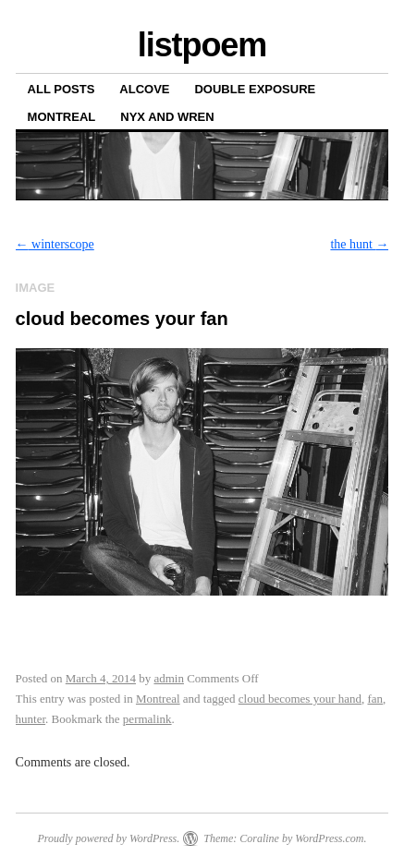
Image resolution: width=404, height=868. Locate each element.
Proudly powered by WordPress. (108, 838)
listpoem (202, 45)
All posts (61, 89)
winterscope (55, 244)
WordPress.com (329, 838)
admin (169, 678)
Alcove (144, 89)
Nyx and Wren (167, 117)
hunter (31, 719)
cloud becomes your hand (300, 699)
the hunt (359, 244)
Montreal (62, 117)
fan (375, 699)
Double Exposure (255, 89)
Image (36, 288)
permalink (147, 719)
